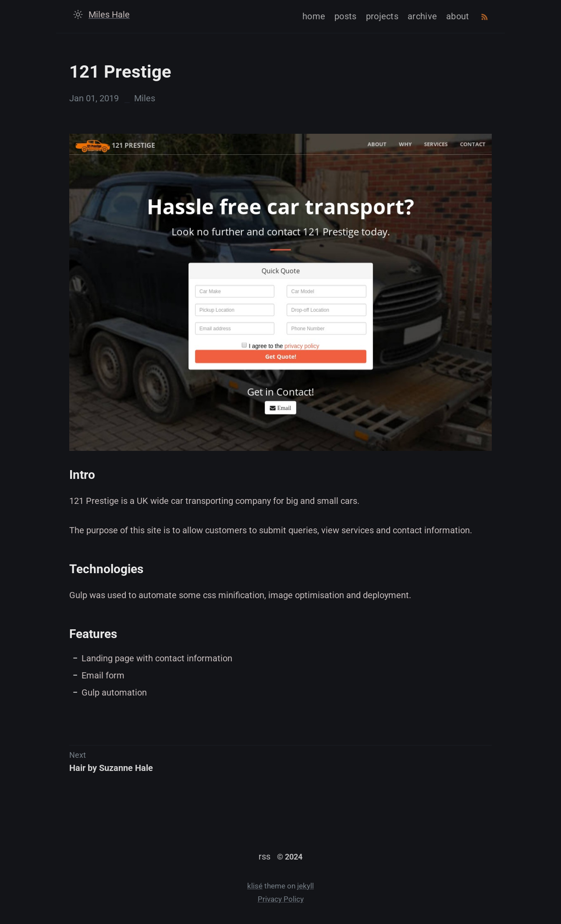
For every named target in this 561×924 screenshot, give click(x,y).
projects (382, 16)
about (458, 16)
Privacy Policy (281, 899)
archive (422, 16)
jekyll (305, 886)
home (314, 16)
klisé (255, 886)
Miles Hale (109, 14)
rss (265, 856)
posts (346, 16)
